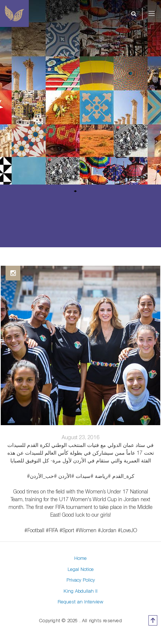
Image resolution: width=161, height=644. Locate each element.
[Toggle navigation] (157, 14)
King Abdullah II (80, 591)
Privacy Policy (81, 580)
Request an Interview (80, 602)
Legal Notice (81, 569)
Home (80, 558)
